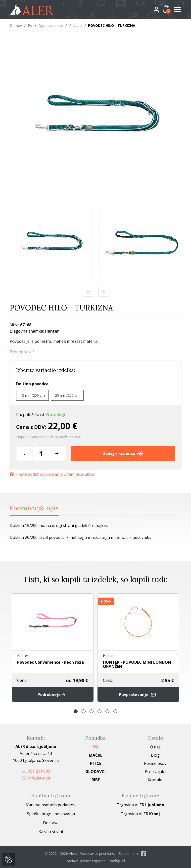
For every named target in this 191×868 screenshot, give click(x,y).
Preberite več (22, 352)
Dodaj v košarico (123, 453)
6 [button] (115, 711)
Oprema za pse (51, 25)
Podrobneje (53, 694)
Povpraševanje (139, 695)
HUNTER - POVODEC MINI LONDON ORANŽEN (137, 664)
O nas (155, 747)
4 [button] (99, 711)
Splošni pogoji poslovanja (51, 814)
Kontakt (155, 780)
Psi (30, 25)
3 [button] (92, 711)
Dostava (51, 823)
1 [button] (76, 711)
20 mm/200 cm (67, 395)
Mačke (95, 755)
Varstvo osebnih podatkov (51, 805)
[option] (51, 241)
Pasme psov (155, 763)
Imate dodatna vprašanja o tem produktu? (52, 474)
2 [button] (84, 711)
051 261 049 (36, 771)
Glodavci (95, 772)
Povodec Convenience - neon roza (50, 662)
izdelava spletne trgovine (86, 861)
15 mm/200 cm (32, 395)
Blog (155, 755)
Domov (16, 25)
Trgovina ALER (140, 805)
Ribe (96, 780)
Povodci (76, 25)
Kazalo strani (51, 832)
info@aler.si (36, 778)
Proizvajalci (155, 772)
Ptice (96, 763)
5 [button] (107, 711)
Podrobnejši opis (34, 508)
